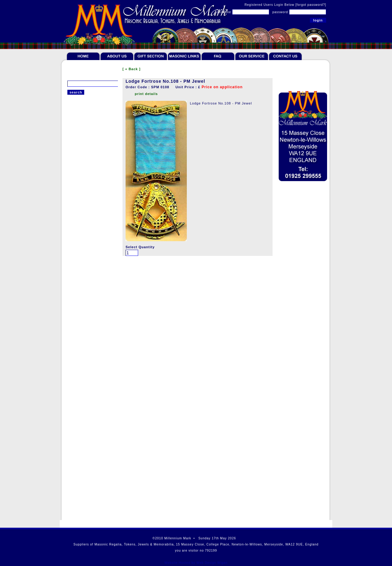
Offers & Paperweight (86, 361)
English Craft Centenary (89, 203)
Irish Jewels (78, 272)
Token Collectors (82, 142)
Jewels (73, 151)
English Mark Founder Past (92, 218)
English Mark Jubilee (86, 226)
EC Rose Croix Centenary (90, 256)
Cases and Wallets (84, 343)
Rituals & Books (82, 308)
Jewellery (76, 290)
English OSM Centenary (89, 264)
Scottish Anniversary (86, 172)
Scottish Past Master (86, 157)
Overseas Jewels (83, 279)
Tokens (74, 133)
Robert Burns (79, 352)
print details (146, 94)
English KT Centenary (87, 249)
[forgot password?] (311, 5)
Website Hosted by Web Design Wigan (196, 563)
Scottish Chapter (82, 180)
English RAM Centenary (89, 241)
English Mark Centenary (89, 234)
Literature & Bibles (84, 299)
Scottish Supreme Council (90, 188)
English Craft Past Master (90, 195)
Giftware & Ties (81, 317)
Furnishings (78, 334)
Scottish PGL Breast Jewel (91, 165)
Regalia (74, 124)
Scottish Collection (84, 370)
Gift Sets (75, 325)
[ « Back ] (132, 69)
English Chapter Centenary (91, 211)
